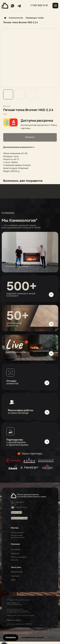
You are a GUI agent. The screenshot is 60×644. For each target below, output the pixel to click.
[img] (30, 348)
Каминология (13, 18)
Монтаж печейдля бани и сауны (18, 537)
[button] (19, 518)
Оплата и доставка (18, 557)
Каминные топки (35, 18)
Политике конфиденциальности (18, 633)
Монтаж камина (17, 533)
